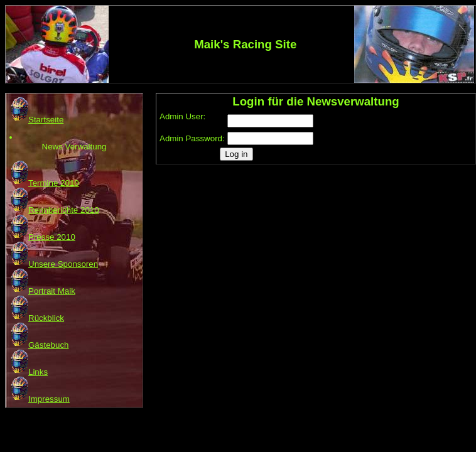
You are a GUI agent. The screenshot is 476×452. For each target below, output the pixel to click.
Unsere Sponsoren (54, 264)
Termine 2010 (44, 183)
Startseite (36, 120)
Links (29, 372)
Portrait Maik (42, 291)
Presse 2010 (42, 237)
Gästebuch (39, 345)
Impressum (40, 399)
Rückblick (37, 318)
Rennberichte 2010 (54, 210)
